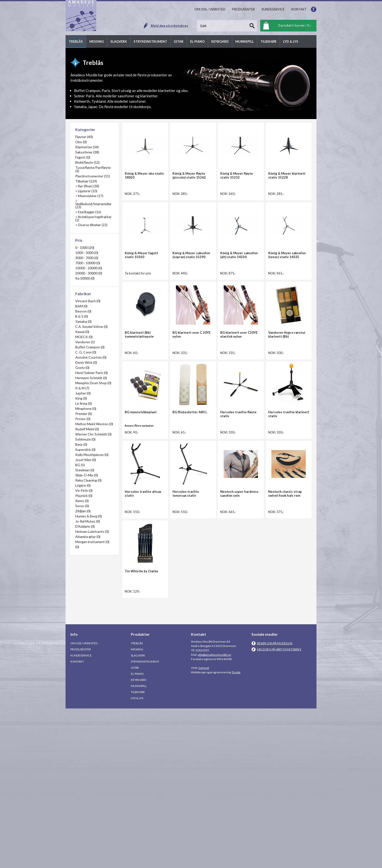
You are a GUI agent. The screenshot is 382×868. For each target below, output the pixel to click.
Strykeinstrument (145, 821)
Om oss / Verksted (84, 803)
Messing (137, 809)
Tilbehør (138, 852)
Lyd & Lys (137, 858)
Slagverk (138, 815)
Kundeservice (81, 815)
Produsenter (81, 809)
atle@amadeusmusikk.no (214, 814)
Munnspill (139, 845)
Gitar (135, 827)
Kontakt (77, 821)
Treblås (137, 803)
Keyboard (138, 839)
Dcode (236, 832)
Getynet (204, 827)
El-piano (137, 833)
